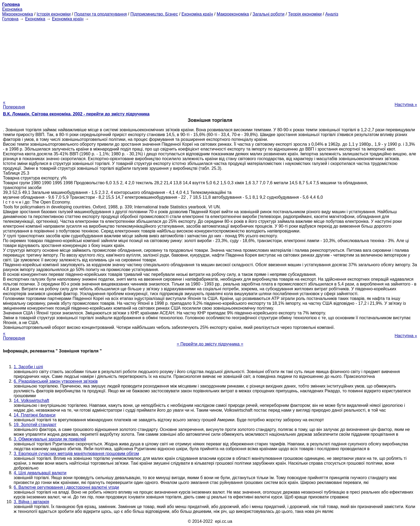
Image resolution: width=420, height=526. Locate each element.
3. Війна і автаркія (31, 502)
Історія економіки (54, 14)
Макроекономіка (233, 14)
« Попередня (14, 105)
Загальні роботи (269, 14)
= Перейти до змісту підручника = (210, 344)
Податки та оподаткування (100, 14)
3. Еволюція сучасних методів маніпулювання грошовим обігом (76, 454)
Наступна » (406, 105)
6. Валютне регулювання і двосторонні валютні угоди (66, 487)
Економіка (12, 9)
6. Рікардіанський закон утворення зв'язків (56, 381)
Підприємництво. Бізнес (154, 14)
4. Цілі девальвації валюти (40, 473)
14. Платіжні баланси (35, 415)
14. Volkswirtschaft (31, 401)
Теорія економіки (305, 14)
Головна (10, 19)
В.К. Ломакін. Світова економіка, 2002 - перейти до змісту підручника (76, 114)
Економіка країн (197, 14)
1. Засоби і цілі (28, 367)
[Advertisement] (210, 59)
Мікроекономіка (18, 14)
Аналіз (332, 14)
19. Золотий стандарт (35, 425)
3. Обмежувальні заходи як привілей (50, 439)
